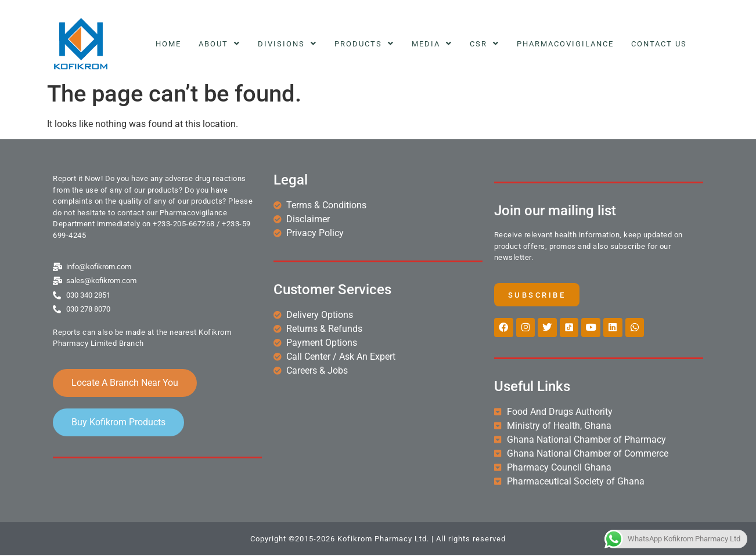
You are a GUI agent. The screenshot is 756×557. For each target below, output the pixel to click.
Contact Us (659, 44)
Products (364, 44)
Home (168, 44)
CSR (485, 44)
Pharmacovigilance (565, 44)
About (219, 44)
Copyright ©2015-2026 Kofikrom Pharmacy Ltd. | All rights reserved (378, 540)
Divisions (287, 44)
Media (432, 44)
